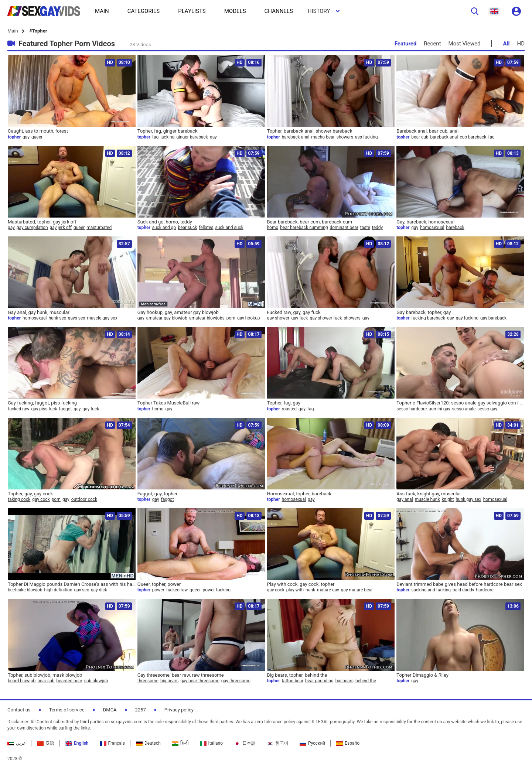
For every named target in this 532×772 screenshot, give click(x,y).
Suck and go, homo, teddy (165, 222)
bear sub (46, 681)
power (158, 590)
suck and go (164, 228)
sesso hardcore (412, 409)
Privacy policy (179, 710)
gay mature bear (357, 590)
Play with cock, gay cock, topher (301, 584)
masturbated (99, 228)
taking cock (19, 499)
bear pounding (319, 681)
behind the (366, 681)
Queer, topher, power (159, 584)
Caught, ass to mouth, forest (38, 131)
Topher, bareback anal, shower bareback (310, 131)
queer (37, 137)
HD (521, 44)
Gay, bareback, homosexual (425, 222)
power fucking (217, 590)
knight (448, 499)
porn (231, 318)
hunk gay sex (468, 499)
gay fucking (467, 318)
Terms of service (67, 710)
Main (13, 31)
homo (273, 228)
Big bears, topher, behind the (297, 675)
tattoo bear (293, 681)
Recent (432, 44)
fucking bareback (428, 318)
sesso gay (487, 409)
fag (155, 137)
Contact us (19, 710)
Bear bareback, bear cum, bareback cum (310, 222)
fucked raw (19, 409)
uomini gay (439, 409)
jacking (167, 137)
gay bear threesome (200, 681)
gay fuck (299, 318)
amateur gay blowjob (167, 318)
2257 (141, 710)
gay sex (82, 590)
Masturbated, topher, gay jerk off (42, 222)
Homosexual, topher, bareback (299, 494)
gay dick (99, 590)
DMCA (110, 710)
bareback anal (296, 137)
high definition (58, 590)
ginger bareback (192, 137)
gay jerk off (61, 228)
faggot (66, 409)
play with (295, 590)
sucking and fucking (431, 590)
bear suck (187, 228)
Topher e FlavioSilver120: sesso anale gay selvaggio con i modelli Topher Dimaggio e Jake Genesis (460, 403)
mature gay (328, 590)
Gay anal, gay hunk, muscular (39, 312)
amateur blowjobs (207, 318)
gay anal (405, 499)
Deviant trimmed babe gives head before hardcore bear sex (459, 584)
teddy (378, 228)
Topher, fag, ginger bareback (168, 131)
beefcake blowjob (25, 590)
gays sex (77, 318)
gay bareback (493, 318)
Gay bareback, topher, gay (424, 312)
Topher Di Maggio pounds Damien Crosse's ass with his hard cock (72, 584)
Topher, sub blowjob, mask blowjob (45, 675)
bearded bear (69, 681)
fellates (206, 228)
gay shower (278, 318)
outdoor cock (84, 499)
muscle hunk (427, 499)
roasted (289, 409)
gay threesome (236, 681)
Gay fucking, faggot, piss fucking (42, 403)
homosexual (432, 228)
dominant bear (344, 228)
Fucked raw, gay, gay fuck (294, 312)
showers (345, 137)
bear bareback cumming (304, 228)
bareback (455, 228)
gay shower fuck (326, 318)
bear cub (420, 137)
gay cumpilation (32, 228)
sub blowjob (96, 681)
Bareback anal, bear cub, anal (427, 131)
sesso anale (464, 409)
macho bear (323, 137)
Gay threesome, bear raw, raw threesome (181, 675)
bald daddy (463, 590)
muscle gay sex (102, 318)
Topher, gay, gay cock (30, 494)
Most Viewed (465, 44)
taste (365, 228)
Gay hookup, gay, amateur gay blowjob (178, 312)
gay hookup (249, 318)
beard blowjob (22, 681)
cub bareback (473, 137)
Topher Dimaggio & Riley (422, 675)
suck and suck (229, 228)
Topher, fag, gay (284, 403)
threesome (148, 681)
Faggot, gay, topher (158, 494)
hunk (310, 590)
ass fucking (366, 137)
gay (26, 137)
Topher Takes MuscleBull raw (169, 403)
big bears (169, 681)
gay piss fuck (44, 409)
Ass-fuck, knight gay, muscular (429, 494)
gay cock (41, 499)
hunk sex (57, 318)
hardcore (485, 590)
